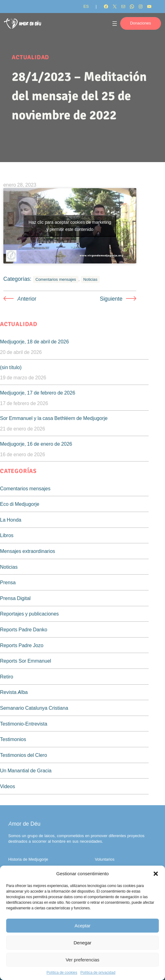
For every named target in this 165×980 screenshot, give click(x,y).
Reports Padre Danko (24, 629)
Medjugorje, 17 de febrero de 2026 (38, 393)
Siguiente (111, 299)
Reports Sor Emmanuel (25, 661)
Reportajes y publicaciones (29, 614)
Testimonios (13, 739)
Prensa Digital (15, 598)
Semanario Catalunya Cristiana (34, 708)
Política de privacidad (98, 972)
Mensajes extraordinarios (27, 551)
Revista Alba (14, 692)
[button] (156, 874)
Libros (7, 535)
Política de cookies (62, 972)
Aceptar (82, 926)
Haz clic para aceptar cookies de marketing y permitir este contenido (70, 226)
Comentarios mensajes (56, 279)
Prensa (8, 582)
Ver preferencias (82, 960)
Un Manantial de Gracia (26, 770)
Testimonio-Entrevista (24, 724)
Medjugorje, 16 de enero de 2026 (36, 444)
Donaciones (141, 23)
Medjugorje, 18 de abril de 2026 (34, 342)
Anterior (27, 299)
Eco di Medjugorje (20, 504)
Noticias (91, 279)
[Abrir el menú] (115, 24)
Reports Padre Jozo (22, 645)
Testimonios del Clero (23, 755)
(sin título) (11, 367)
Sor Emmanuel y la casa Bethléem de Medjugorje (54, 418)
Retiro (7, 677)
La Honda (11, 520)
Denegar (82, 943)
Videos (8, 786)
